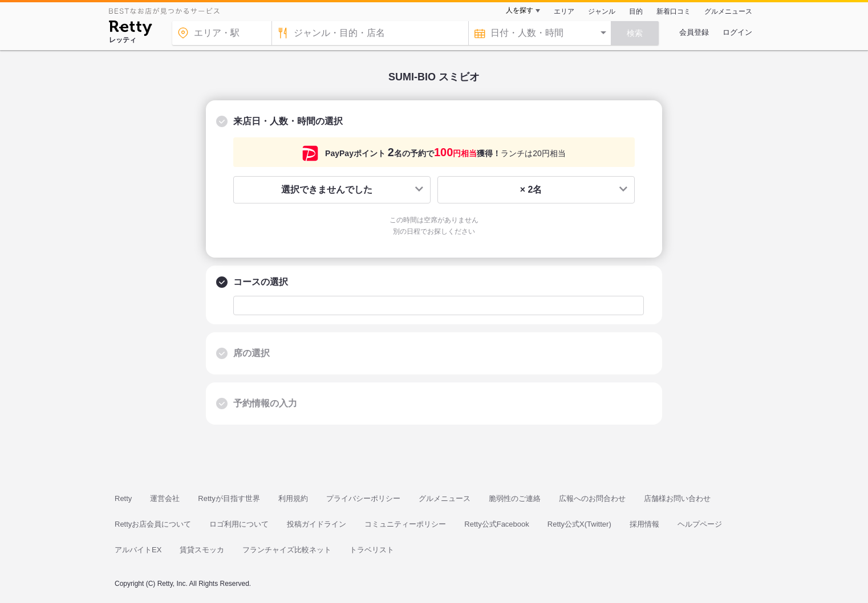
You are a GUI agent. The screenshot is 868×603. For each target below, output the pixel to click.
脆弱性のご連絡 (515, 498)
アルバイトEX (138, 550)
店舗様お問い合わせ (677, 498)
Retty (123, 498)
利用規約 (293, 498)
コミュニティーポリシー (405, 524)
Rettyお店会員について (153, 524)
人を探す (520, 10)
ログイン (737, 32)
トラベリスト (372, 550)
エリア (564, 11)
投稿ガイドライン (317, 524)
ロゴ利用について (239, 524)
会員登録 (694, 32)
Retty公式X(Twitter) (579, 524)
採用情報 (644, 524)
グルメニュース (728, 11)
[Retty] (130, 30)
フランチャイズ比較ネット (287, 550)
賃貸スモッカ (202, 550)
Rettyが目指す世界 (229, 498)
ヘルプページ (700, 524)
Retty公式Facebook (496, 524)
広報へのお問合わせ (592, 498)
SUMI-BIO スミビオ (434, 77)
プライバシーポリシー (363, 498)
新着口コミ (674, 11)
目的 (636, 11)
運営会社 (165, 498)
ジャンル (602, 11)
